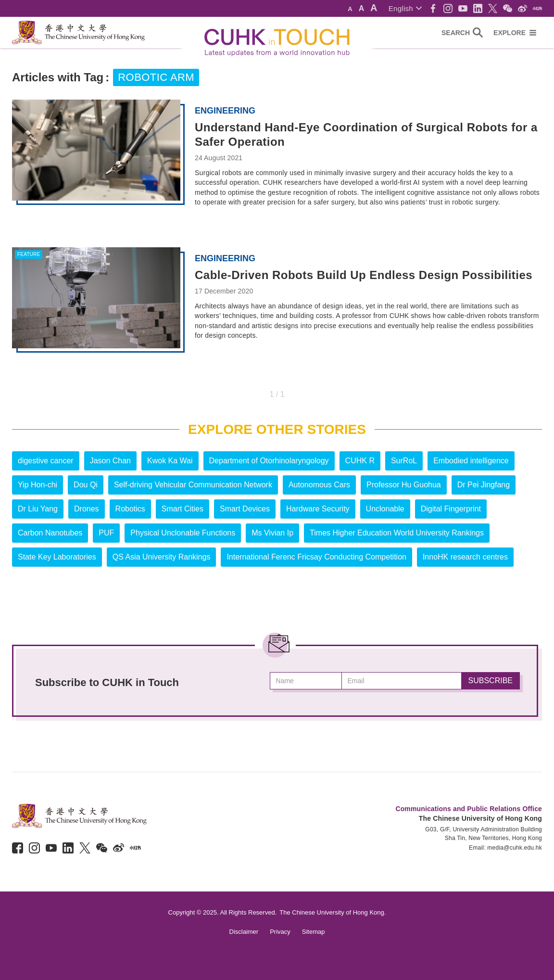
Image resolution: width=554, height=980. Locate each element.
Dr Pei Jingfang (484, 485)
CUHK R (360, 461)
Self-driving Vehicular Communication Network (193, 485)
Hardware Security (318, 509)
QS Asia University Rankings (162, 557)
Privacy (280, 932)
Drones (87, 509)
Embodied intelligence (471, 461)
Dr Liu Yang (38, 509)
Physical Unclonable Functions (183, 533)
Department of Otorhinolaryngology (269, 461)
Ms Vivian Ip (272, 533)
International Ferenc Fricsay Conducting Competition (316, 557)
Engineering (225, 111)
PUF (106, 533)
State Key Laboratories (57, 557)
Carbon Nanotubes (50, 533)
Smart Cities (183, 509)
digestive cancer (46, 461)
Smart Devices (245, 509)
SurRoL (404, 461)
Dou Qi (86, 485)
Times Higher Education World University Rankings (397, 533)
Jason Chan (110, 461)
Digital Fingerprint (451, 509)
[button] (405, 8)
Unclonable (385, 509)
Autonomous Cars (319, 485)
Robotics (130, 509)
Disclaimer (244, 932)
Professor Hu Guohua (404, 485)
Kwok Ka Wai (170, 461)
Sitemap (314, 932)
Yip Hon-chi (38, 485)
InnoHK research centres (465, 557)
